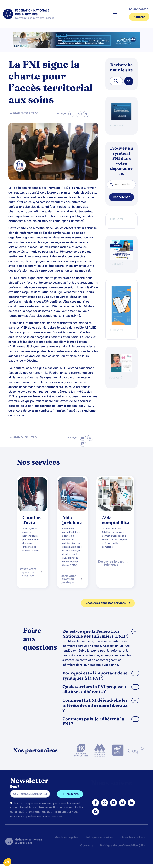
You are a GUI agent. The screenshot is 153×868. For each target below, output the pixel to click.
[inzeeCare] (121, 324)
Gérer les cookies (132, 837)
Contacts (87, 845)
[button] (115, 14)
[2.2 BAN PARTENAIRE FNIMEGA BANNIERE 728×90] (77, 47)
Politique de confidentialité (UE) (122, 845)
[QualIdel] (121, 371)
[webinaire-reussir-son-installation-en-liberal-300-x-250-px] (121, 259)
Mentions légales (66, 837)
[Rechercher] (129, 81)
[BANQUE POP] (121, 119)
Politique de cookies (99, 837)
